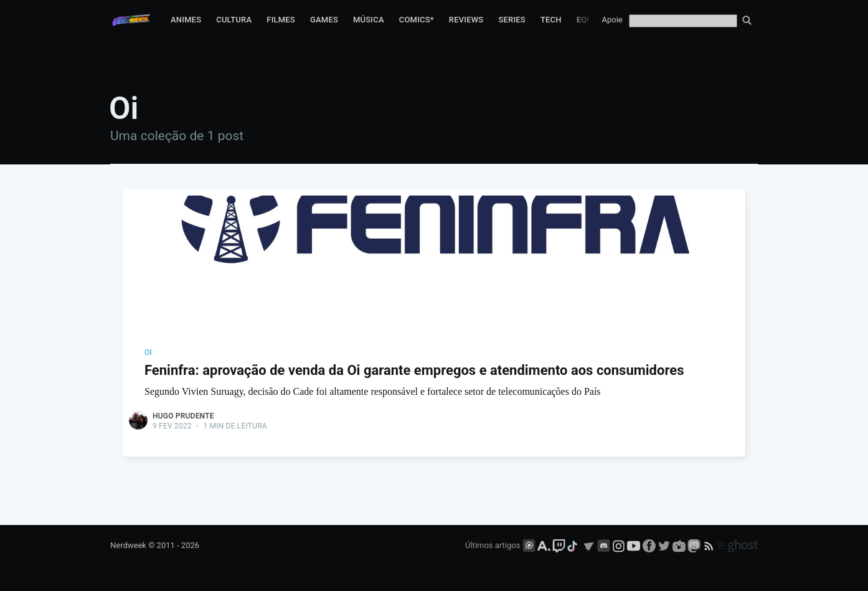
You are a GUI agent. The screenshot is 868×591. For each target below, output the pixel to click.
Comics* (417, 20)
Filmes (281, 20)
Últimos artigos (493, 545)
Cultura (234, 20)
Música (369, 20)
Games (324, 20)
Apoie (612, 20)
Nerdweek (128, 545)
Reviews (466, 20)
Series (512, 20)
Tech (551, 20)
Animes (186, 20)
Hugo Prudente (183, 416)
